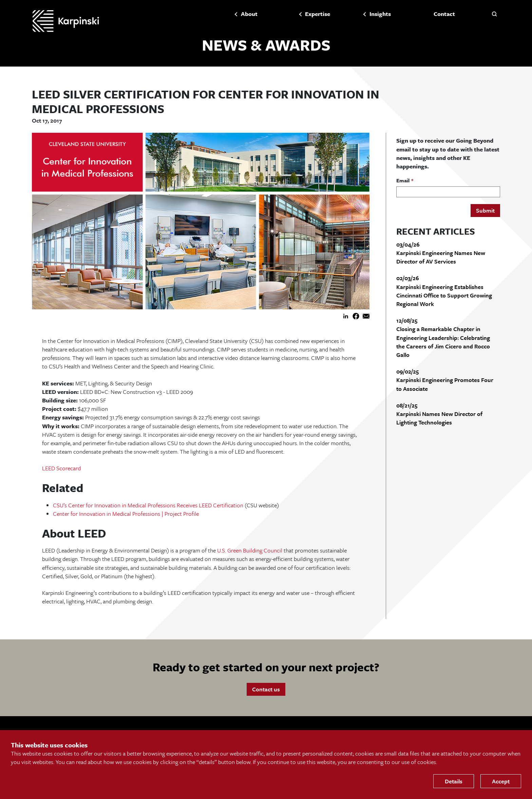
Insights (379, 14)
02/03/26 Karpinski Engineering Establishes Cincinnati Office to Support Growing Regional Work (444, 292)
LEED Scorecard (61, 469)
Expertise (317, 14)
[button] (494, 14)
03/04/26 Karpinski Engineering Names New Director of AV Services (441, 253)
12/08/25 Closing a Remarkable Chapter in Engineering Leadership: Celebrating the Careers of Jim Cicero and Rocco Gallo (443, 338)
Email (403, 181)
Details (454, 781)
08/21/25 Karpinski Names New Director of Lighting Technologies (439, 414)
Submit (485, 211)
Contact (443, 14)
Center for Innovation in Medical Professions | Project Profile (126, 514)
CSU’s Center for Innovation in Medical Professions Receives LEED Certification (148, 505)
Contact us (266, 689)
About (248, 14)
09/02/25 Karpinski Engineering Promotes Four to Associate (445, 380)
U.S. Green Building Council (250, 551)
